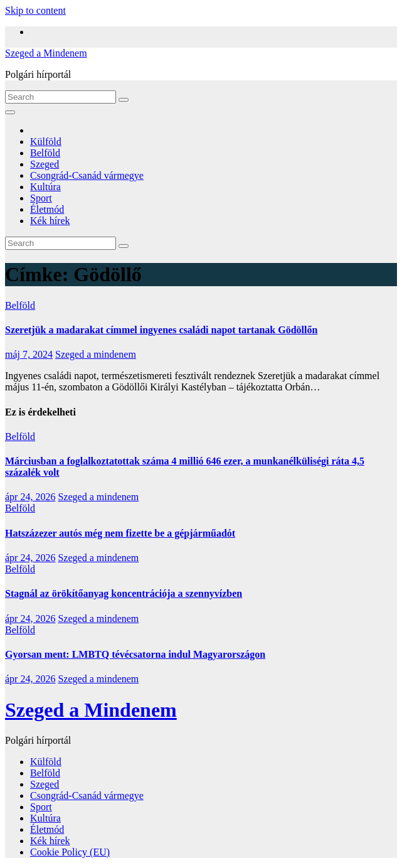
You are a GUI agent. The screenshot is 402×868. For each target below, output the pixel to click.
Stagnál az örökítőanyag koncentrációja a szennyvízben (124, 593)
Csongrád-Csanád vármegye (87, 175)
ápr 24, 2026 (30, 497)
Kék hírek (50, 221)
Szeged (45, 164)
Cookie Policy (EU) (70, 852)
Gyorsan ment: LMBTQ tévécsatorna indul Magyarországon (135, 654)
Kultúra (45, 187)
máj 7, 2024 (29, 354)
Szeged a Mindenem (46, 53)
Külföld (46, 142)
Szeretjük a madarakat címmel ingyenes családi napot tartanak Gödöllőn (161, 330)
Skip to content (35, 10)
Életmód (47, 209)
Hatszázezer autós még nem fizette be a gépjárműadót (120, 533)
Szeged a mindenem (96, 354)
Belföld (45, 153)
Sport (41, 198)
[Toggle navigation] (10, 112)
